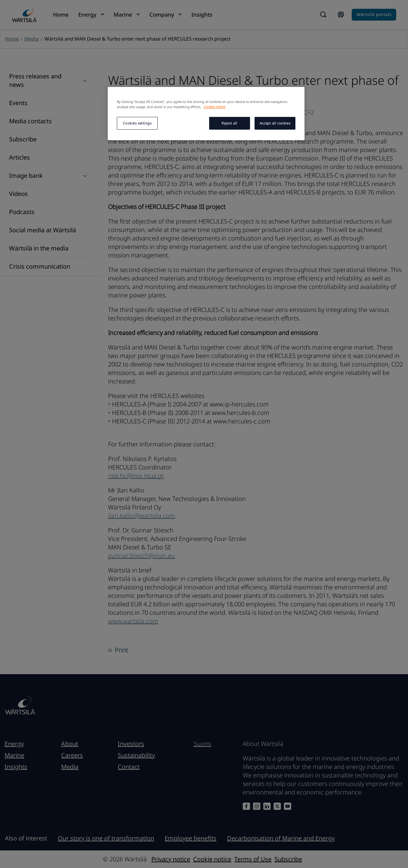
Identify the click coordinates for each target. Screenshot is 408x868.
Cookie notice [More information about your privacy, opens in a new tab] (214, 107)
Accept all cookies (275, 123)
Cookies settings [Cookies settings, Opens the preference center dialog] (137, 123)
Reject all (229, 123)
